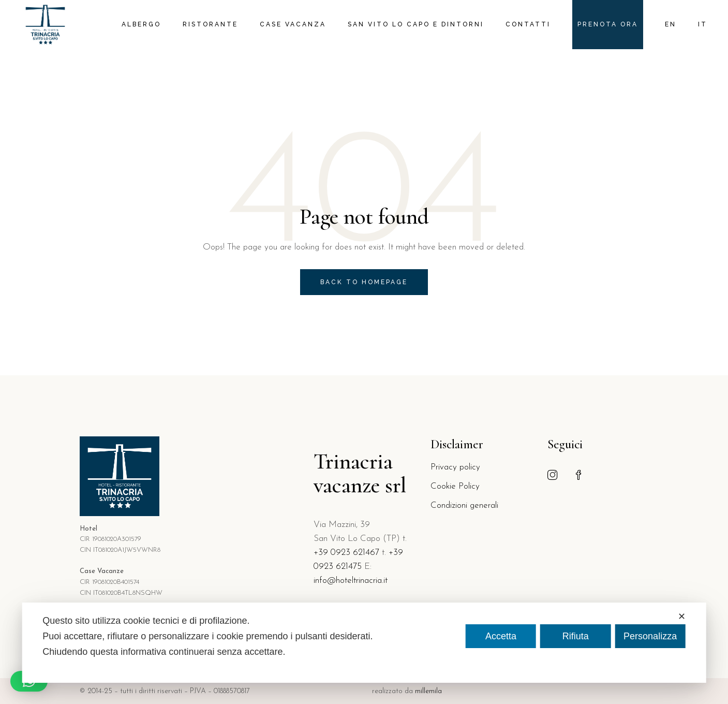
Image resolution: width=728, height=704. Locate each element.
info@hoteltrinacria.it (351, 581)
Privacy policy (455, 467)
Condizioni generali (464, 505)
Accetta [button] (501, 636)
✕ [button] (682, 617)
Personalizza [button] (650, 636)
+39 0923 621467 (346, 553)
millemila (428, 691)
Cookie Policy (455, 486)
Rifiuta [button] (576, 636)
